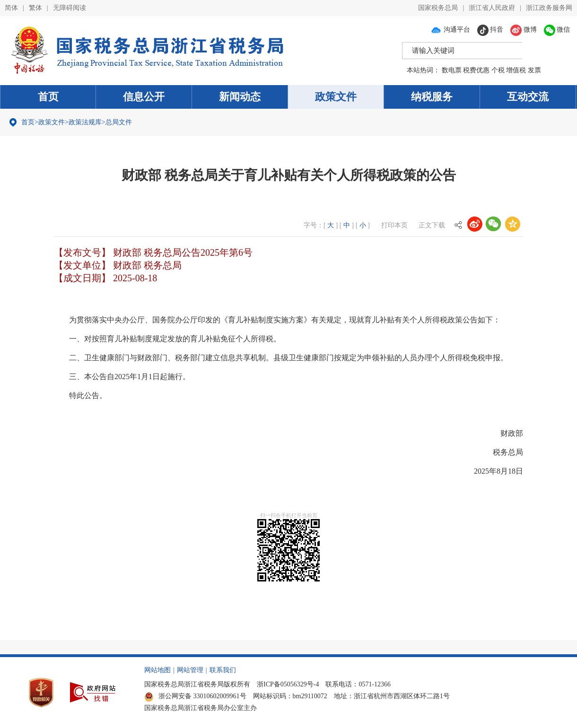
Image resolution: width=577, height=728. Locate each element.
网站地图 (157, 670)
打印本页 (394, 225)
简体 (11, 8)
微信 (557, 30)
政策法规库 (85, 122)
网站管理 (190, 670)
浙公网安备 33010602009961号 (195, 696)
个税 (498, 70)
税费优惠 (476, 70)
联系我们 (223, 670)
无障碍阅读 (70, 8)
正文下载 (432, 225)
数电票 (452, 70)
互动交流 (528, 97)
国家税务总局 (438, 8)
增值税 (516, 70)
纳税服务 (432, 97)
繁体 (35, 8)
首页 (48, 97)
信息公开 (144, 97)
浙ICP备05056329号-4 (288, 684)
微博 (524, 30)
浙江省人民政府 (492, 8)
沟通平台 (450, 30)
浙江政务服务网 (549, 8)
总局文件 (119, 122)
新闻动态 (240, 97)
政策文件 (336, 97)
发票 (534, 70)
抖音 (490, 30)
